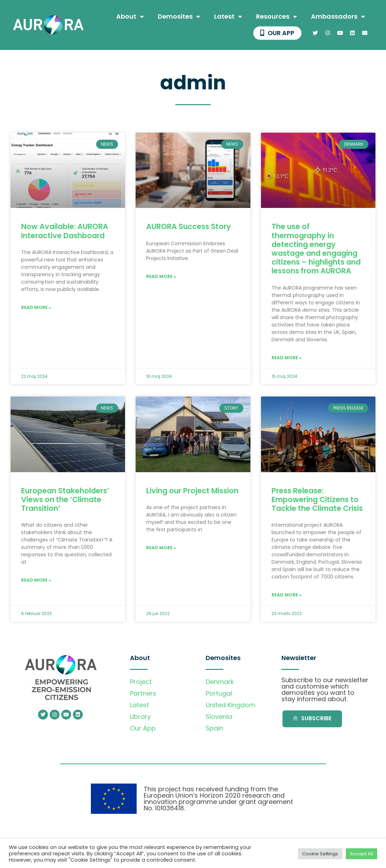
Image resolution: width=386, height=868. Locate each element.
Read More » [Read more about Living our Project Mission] (161, 548)
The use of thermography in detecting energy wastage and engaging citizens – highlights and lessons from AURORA (316, 249)
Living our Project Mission (192, 491)
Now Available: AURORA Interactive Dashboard (65, 232)
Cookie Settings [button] (320, 854)
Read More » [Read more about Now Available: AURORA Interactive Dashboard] (36, 308)
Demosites (179, 17)
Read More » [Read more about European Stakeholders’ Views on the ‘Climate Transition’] (36, 581)
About (130, 17)
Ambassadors (338, 17)
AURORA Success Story (189, 227)
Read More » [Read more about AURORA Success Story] (161, 277)
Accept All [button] (362, 854)
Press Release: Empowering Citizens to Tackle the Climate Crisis (317, 500)
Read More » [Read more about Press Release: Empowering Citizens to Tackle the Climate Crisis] (287, 595)
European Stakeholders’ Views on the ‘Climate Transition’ (65, 500)
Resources (276, 17)
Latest (228, 17)
